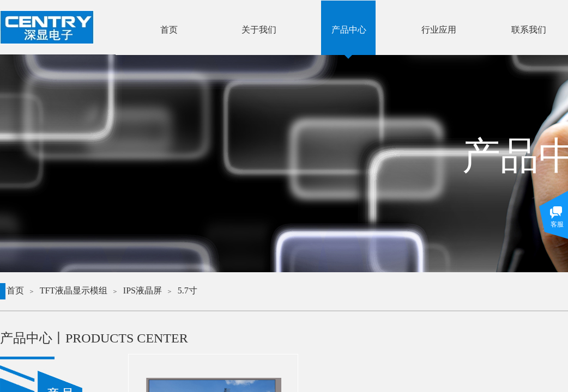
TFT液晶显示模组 (74, 290)
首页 (15, 290)
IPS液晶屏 (143, 290)
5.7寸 (188, 290)
